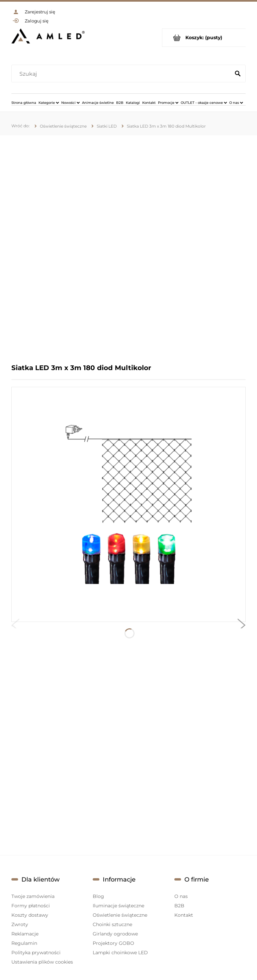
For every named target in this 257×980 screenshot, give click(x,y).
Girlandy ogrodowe (115, 934)
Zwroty (20, 924)
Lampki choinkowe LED (120, 953)
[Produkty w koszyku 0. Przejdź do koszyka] (204, 38)
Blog (98, 896)
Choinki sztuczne (112, 924)
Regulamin (24, 943)
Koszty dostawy (30, 915)
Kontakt (184, 915)
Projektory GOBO (113, 943)
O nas (181, 896)
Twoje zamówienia (33, 896)
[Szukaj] (238, 74)
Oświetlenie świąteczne (120, 915)
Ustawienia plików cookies (42, 962)
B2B (179, 906)
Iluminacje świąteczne (118, 906)
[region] (128, 249)
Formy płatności (31, 906)
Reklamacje (25, 934)
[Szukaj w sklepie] (122, 74)
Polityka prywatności (36, 953)
